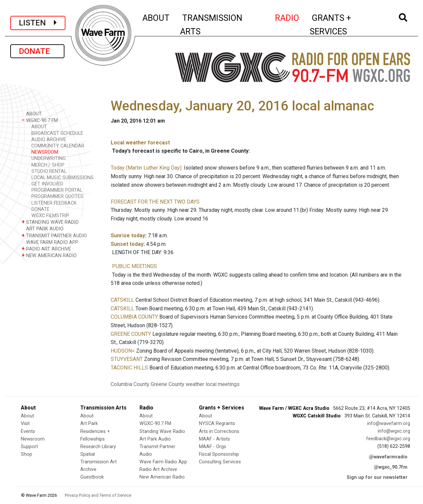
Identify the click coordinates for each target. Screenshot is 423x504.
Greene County (168, 384)
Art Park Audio (155, 439)
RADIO (287, 17)
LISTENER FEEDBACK (54, 203)
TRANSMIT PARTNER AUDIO (54, 235)
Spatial (88, 454)
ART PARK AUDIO (42, 229)
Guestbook (92, 477)
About (27, 416)
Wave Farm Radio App (163, 462)
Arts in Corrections (219, 431)
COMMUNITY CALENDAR (58, 146)
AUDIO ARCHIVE (49, 140)
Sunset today (127, 244)
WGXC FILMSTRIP (50, 216)
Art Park (89, 424)
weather (195, 384)
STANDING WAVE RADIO (50, 222)
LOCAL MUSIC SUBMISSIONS (62, 178)
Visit (25, 424)
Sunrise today (128, 235)
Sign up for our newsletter (377, 477)
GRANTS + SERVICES (345, 25)
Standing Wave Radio (162, 431)
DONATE (37, 51)
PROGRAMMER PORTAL (57, 190)
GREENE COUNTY (131, 334)
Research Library (98, 447)
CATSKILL (122, 300)
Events (28, 431)
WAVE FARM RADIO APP (50, 242)
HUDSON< (123, 351)
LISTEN (38, 23)
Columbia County (130, 384)
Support (29, 447)
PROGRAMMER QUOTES (57, 196)
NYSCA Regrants (217, 424)
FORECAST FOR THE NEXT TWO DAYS (155, 202)
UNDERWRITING (49, 158)
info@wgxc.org (394, 431)
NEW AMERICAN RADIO (49, 255)
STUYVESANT (127, 359)
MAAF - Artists (214, 439)
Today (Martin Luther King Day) (146, 168)
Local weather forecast (140, 143)
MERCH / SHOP (48, 165)
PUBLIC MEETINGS (135, 266)
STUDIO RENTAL (49, 171)
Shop (26, 454)
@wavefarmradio (388, 457)
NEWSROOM (45, 152)
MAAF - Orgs (212, 447)
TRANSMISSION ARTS (211, 25)
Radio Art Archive (158, 469)
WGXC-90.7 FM (40, 120)
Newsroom (33, 439)
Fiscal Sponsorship (219, 454)
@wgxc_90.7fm (391, 467)
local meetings (223, 384)
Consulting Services (220, 462)
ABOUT (156, 17)
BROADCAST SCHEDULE (57, 133)
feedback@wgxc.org (388, 439)
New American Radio (162, 477)
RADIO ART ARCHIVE (46, 249)
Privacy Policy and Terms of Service (98, 495)
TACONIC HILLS (129, 368)
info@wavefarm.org (389, 424)
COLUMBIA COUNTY (134, 317)
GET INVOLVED (47, 184)
